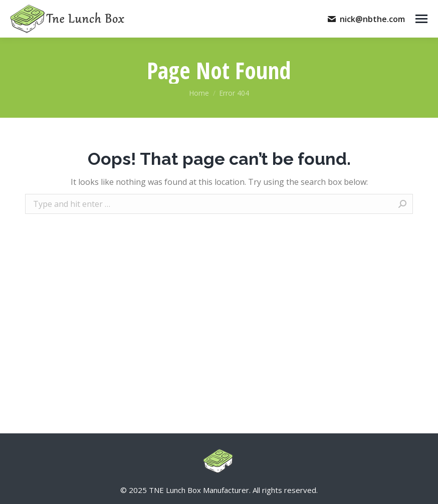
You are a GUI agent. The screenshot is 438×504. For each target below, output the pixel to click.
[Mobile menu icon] (421, 19)
